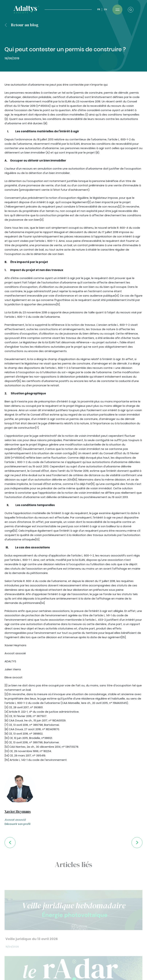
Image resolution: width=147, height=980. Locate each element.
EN (105, 9)
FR (99, 9)
